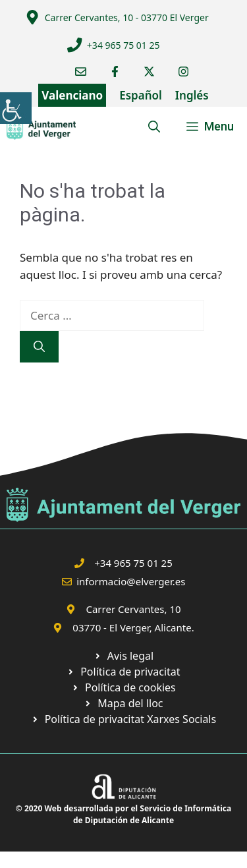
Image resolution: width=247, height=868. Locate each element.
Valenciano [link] (72, 95)
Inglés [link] (192, 95)
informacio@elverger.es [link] (131, 581)
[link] (16, 108)
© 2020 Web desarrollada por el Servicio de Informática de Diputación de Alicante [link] (123, 814)
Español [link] (141, 95)
